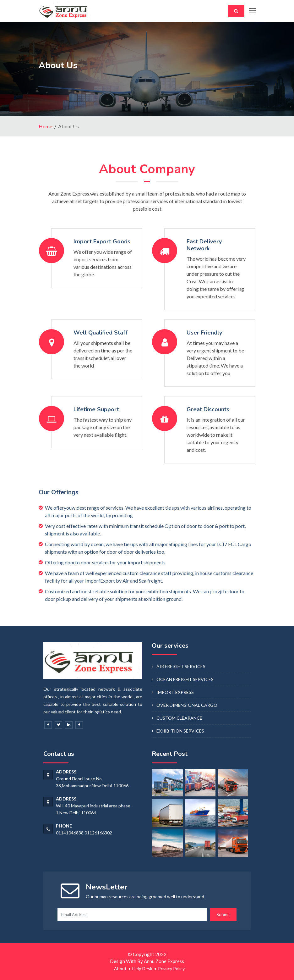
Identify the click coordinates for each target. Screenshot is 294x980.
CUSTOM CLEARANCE (179, 718)
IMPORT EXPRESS (175, 692)
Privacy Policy (171, 969)
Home (45, 126)
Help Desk (142, 969)
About (120, 969)
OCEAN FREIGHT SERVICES (185, 679)
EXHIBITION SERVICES (180, 731)
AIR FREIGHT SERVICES (181, 666)
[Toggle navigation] (252, 11)
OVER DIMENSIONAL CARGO (187, 705)
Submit (223, 914)
